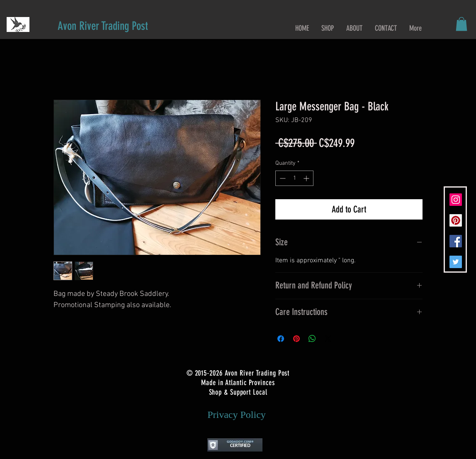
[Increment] (307, 178)
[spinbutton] (294, 178)
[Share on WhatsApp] (312, 339)
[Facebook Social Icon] (456, 241)
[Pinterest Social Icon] (456, 220)
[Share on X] (328, 339)
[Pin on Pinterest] (296, 339)
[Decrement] (282, 178)
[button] (461, 24)
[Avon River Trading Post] (103, 26)
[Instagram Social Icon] (456, 200)
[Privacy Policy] (237, 415)
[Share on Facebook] (281, 339)
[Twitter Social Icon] (456, 262)
